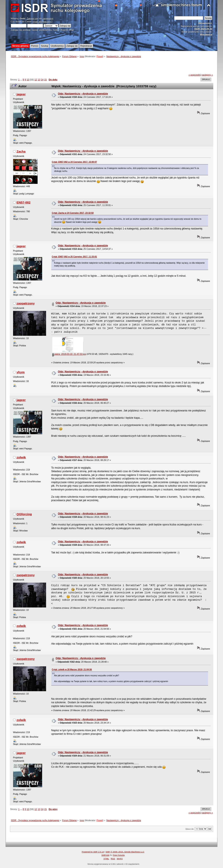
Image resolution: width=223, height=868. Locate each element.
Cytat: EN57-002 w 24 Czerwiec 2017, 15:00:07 (74, 162)
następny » (207, 75)
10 (28, 80)
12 (36, 80)
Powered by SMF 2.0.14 (93, 852)
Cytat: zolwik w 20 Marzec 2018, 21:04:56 (72, 670)
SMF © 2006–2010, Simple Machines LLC (125, 852)
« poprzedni (195, 75)
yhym (20, 372)
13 (39, 80)
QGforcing (24, 514)
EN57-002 (23, 202)
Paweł (100, 56)
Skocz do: (190, 829)
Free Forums (119, 855)
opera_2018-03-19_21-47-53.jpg (69, 354)
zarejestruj (48, 18)
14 (42, 80)
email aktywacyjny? (42, 22)
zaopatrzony (25, 303)
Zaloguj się (32, 18)
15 (45, 80)
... (21, 80)
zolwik (21, 457)
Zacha (21, 151)
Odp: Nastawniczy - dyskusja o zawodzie (83, 94)
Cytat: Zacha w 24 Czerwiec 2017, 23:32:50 (73, 213)
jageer (21, 94)
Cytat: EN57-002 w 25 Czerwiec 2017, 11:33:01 (74, 257)
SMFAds (105, 855)
